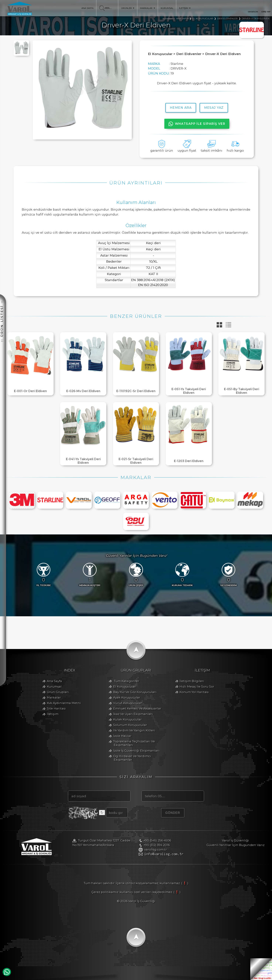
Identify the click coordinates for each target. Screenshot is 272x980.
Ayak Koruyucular (127, 697)
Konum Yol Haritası (194, 692)
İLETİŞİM (185, 8)
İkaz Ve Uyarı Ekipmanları (133, 714)
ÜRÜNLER (128, 8)
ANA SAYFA (87, 8)
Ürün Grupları (58, 692)
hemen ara (181, 108)
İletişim (53, 714)
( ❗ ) (185, 883)
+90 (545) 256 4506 (157, 840)
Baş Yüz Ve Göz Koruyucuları (135, 692)
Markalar (54, 697)
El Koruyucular (124, 687)
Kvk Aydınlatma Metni (64, 703)
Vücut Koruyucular (128, 703)
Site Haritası (56, 708)
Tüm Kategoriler (127, 681)
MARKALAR (148, 8)
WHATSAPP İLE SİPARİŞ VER (197, 124)
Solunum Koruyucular (130, 725)
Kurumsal (54, 687)
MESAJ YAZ (214, 108)
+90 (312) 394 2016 (157, 845)
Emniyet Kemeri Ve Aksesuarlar (137, 708)
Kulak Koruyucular (127, 719)
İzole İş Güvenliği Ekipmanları (136, 751)
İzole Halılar (122, 736)
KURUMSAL (167, 8)
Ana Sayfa (54, 681)
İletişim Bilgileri (192, 681)
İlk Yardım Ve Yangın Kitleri (134, 730)
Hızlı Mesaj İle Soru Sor (197, 687)
